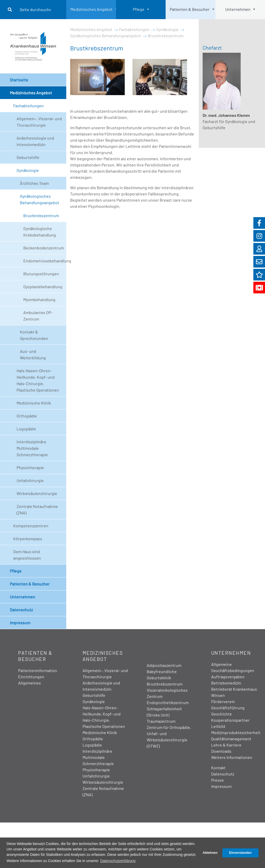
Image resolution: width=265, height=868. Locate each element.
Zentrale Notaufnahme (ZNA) (37, 509)
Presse (218, 780)
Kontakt (218, 768)
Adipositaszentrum (164, 665)
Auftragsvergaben (228, 677)
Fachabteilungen (28, 106)
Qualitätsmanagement (231, 739)
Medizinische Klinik (34, 403)
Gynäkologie (28, 170)
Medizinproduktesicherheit (236, 732)
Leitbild (218, 726)
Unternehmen (238, 9)
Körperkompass (28, 539)
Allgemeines (30, 683)
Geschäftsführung (228, 708)
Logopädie (26, 429)
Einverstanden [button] (240, 853)
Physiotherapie (30, 467)
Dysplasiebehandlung (43, 287)
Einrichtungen (31, 677)
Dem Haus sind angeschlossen (27, 555)
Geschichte (222, 714)
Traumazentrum (161, 721)
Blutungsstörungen (41, 274)
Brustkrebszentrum (41, 215)
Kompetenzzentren (31, 526)
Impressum (20, 623)
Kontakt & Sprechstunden (34, 335)
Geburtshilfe (28, 157)
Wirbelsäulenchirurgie (37, 493)
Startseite (19, 80)
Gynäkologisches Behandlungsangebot (40, 199)
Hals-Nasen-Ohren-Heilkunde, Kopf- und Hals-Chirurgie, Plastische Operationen (38, 380)
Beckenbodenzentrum (44, 248)
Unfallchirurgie (30, 480)
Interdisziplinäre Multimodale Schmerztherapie (32, 448)
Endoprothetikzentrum (168, 702)
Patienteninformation (38, 670)
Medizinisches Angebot (91, 9)
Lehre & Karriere (226, 745)
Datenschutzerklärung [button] (118, 861)
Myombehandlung (39, 299)
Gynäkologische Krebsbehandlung (40, 232)
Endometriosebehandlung (45, 261)
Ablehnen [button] (210, 853)
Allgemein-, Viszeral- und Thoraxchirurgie (39, 122)
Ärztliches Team (34, 183)
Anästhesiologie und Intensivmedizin (35, 141)
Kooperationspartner (230, 720)
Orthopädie (27, 416)
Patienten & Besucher (190, 9)
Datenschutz (21, 610)
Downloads (221, 751)
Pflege (139, 9)
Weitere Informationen (232, 757)
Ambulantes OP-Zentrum (38, 316)
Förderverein (223, 701)
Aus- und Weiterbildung (33, 354)
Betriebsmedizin (226, 683)
